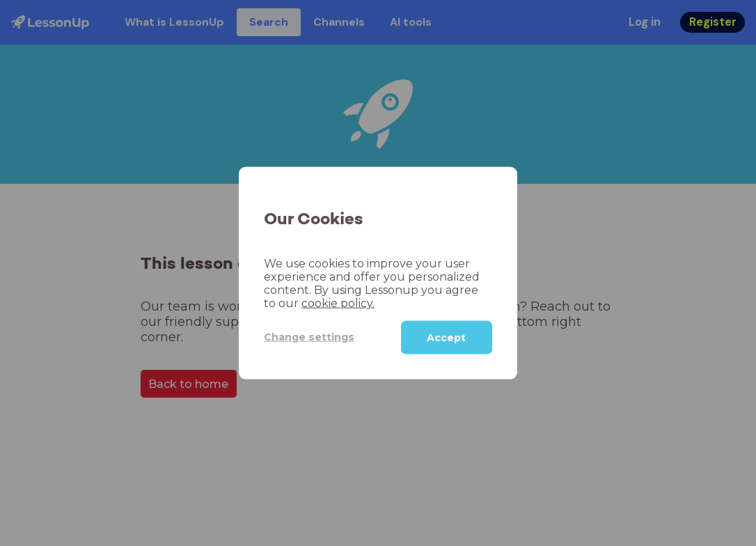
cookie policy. (338, 303)
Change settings (309, 337)
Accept (446, 337)
